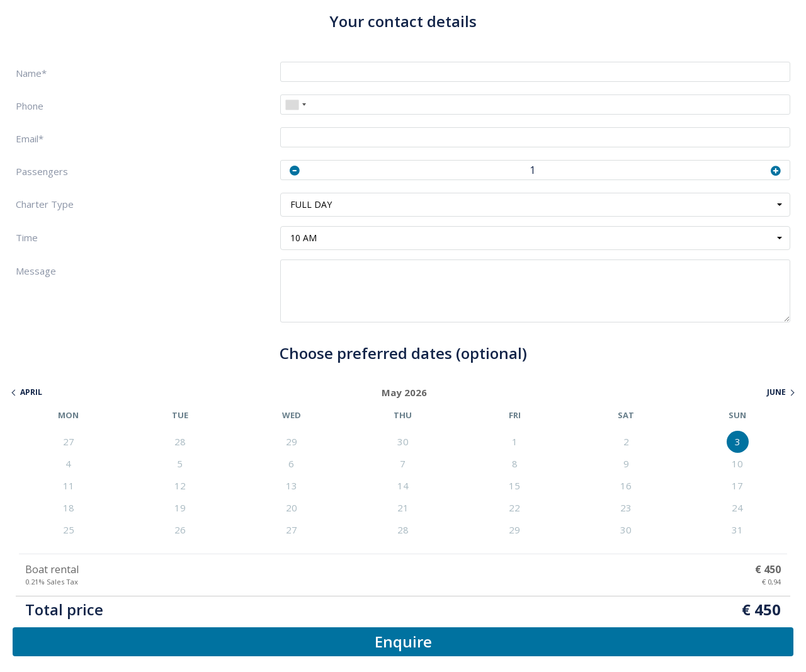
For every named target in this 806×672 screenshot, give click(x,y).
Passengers (42, 172)
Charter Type (45, 204)
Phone (30, 106)
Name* (31, 73)
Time (27, 238)
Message (36, 271)
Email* (30, 139)
